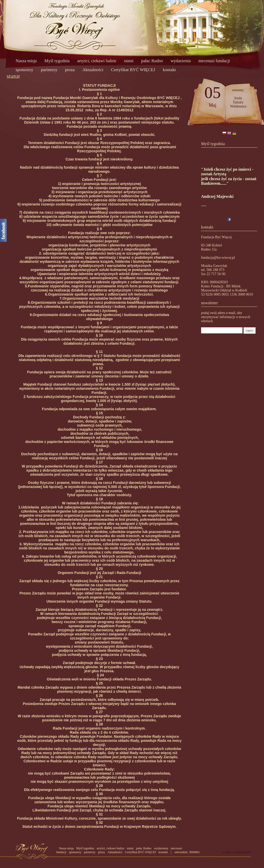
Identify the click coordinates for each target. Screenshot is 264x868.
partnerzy (49, 70)
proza (70, 70)
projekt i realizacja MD (236, 852)
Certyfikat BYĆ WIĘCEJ (133, 70)
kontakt (169, 70)
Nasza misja (26, 61)
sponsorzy (24, 70)
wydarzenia (181, 61)
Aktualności (93, 70)
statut (129, 61)
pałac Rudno (152, 61)
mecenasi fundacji (214, 61)
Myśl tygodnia (57, 61)
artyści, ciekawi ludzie (97, 61)
